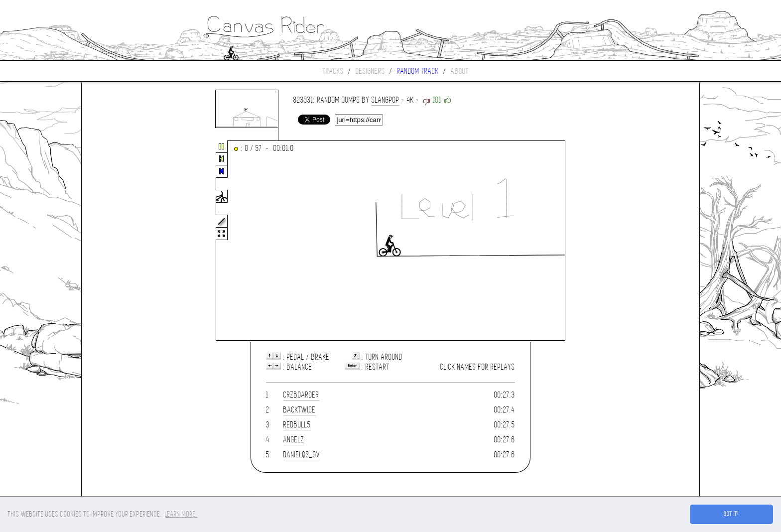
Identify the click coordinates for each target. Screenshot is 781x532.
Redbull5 (297, 425)
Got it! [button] (731, 514)
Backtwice (300, 410)
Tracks (333, 71)
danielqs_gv (302, 455)
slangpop (386, 100)
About (460, 71)
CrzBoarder (301, 395)
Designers (370, 71)
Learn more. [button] (181, 514)
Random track (418, 71)
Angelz (294, 440)
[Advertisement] (124, 241)
